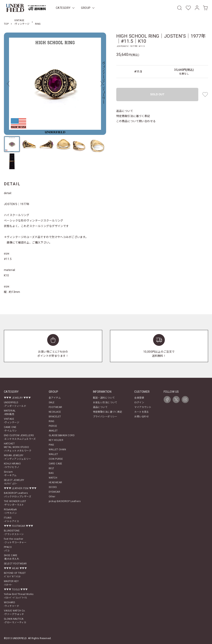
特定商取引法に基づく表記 (133, 116)
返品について (125, 111)
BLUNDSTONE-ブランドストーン (14, 532)
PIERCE (53, 426)
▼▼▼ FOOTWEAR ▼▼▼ (19, 526)
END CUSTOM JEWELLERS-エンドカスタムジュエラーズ (20, 437)
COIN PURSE (56, 459)
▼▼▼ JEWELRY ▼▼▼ (17, 398)
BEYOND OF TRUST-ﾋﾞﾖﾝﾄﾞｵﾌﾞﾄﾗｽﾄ (15, 575)
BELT (51, 468)
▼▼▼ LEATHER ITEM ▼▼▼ (20, 488)
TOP (6, 24)
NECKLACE (55, 412)
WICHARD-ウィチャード (12, 604)
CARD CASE (55, 464)
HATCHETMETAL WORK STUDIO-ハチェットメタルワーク (18, 447)
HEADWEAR (55, 482)
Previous (10, 84)
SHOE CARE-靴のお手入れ (12, 557)
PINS (51, 445)
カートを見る (142, 412)
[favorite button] (205, 94)
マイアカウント (143, 407)
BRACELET (55, 417)
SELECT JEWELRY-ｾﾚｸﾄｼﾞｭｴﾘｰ (14, 482)
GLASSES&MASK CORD (62, 435)
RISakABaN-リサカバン (10, 511)
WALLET (53, 454)
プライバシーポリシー (105, 417)
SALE (52, 402)
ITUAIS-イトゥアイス (11, 520)
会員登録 (139, 398)
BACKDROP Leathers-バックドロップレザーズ (18, 495)
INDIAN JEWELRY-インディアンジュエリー (17, 457)
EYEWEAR (54, 492)
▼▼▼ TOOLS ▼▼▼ (16, 590)
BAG (51, 473)
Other (52, 497)
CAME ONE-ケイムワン (10, 429)
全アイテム (55, 398)
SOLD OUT (157, 94)
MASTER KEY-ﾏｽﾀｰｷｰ (11, 583)
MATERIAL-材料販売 (10, 412)
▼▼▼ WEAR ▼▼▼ (15, 568)
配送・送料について (104, 398)
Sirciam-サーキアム (10, 474)
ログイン (139, 402)
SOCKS (53, 487)
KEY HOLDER (56, 440)
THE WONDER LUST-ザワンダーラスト (15, 503)
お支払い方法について (105, 402)
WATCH (53, 478)
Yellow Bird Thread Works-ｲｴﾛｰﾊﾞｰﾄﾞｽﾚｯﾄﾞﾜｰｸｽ (19, 596)
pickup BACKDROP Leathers (65, 501)
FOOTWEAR (55, 407)
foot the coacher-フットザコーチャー (15, 541)
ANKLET (53, 431)
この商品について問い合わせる (136, 121)
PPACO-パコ (8, 549)
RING (38, 24)
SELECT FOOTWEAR (15, 564)
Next (100, 84)
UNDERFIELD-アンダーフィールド (15, 404)
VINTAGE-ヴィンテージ (12, 421)
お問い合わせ (142, 417)
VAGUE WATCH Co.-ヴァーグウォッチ (15, 612)
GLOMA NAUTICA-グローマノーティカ (15, 621)
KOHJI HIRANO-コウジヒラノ (12, 465)
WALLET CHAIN (57, 450)
